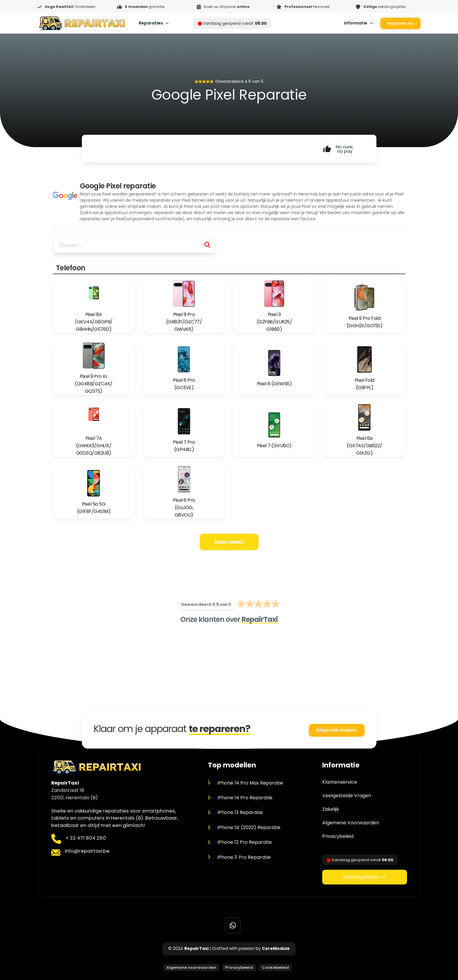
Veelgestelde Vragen (347, 796)
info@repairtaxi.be (87, 851)
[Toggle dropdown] (167, 23)
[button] (365, 877)
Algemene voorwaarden (191, 967)
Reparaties (151, 23)
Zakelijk (331, 809)
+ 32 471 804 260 (86, 838)
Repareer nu (400, 23)
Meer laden (229, 542)
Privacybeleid (338, 836)
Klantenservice (340, 782)
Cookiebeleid (275, 967)
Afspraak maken (337, 730)
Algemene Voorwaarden (351, 823)
